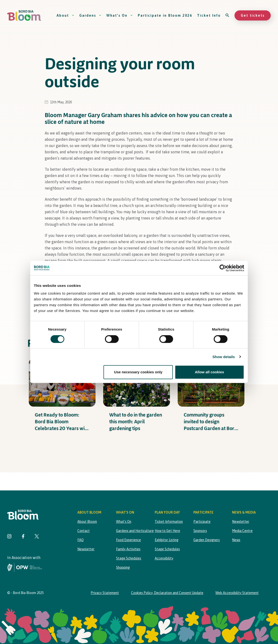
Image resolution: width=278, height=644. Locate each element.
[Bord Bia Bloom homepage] (24, 16)
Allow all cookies (209, 372)
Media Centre (242, 531)
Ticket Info (209, 15)
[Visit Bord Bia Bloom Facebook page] (23, 537)
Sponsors (200, 531)
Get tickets (253, 15)
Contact (84, 531)
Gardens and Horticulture (135, 531)
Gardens (90, 15)
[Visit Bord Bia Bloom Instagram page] (9, 537)
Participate (202, 522)
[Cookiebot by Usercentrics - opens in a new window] (223, 268)
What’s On (120, 15)
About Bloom (87, 522)
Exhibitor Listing (167, 540)
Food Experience (128, 540)
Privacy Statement (105, 593)
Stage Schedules (129, 558)
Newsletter (86, 549)
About (66, 15)
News (236, 540)
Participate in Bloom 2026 (165, 15)
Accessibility (164, 558)
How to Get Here (167, 531)
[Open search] (228, 15)
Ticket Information (169, 522)
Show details (224, 357)
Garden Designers (207, 540)
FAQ (80, 540)
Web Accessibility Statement (237, 593)
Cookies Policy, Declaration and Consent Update (167, 593)
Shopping (123, 567)
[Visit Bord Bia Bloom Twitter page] (37, 537)
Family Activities (128, 549)
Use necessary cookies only (138, 372)
